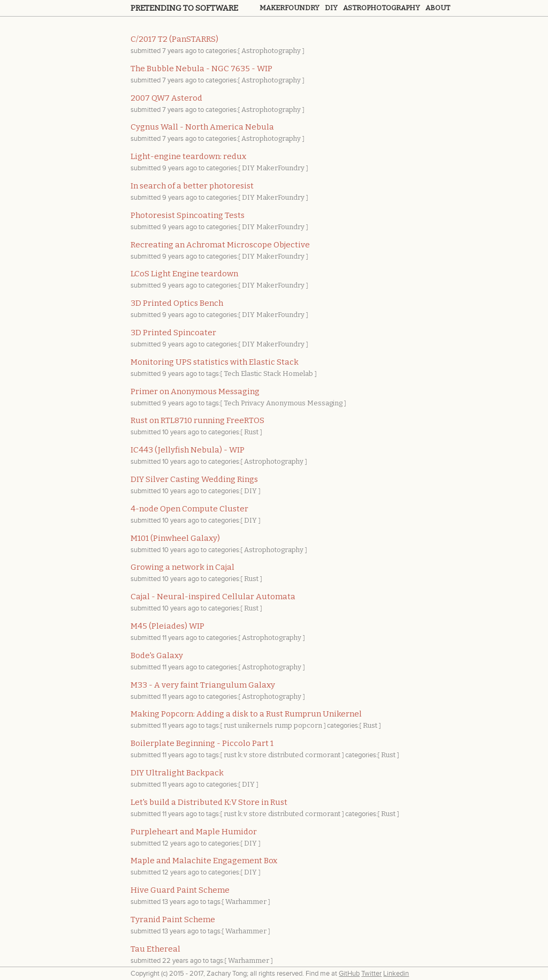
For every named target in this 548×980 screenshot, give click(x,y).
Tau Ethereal (155, 949)
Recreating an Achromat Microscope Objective (220, 245)
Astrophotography (382, 8)
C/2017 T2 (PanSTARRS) (174, 39)
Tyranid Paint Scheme (173, 919)
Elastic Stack (261, 374)
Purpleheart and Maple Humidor (194, 832)
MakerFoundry (280, 168)
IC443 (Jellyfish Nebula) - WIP (188, 450)
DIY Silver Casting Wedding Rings (194, 479)
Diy (331, 8)
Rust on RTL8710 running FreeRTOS (197, 420)
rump (283, 725)
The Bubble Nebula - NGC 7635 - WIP (201, 69)
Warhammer (246, 902)
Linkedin (396, 974)
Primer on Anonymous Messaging (195, 391)
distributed (286, 755)
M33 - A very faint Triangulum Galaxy (203, 685)
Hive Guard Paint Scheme (180, 890)
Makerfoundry (290, 8)
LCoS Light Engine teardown (184, 274)
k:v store (252, 755)
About (438, 8)
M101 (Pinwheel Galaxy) (175, 538)
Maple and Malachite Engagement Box (204, 861)
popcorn (308, 725)
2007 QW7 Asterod (166, 98)
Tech (231, 374)
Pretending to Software (184, 8)
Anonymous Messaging (304, 403)
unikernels (256, 725)
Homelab (298, 374)
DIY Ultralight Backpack (177, 773)
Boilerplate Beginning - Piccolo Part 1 (202, 743)
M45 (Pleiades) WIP (168, 626)
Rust (251, 432)
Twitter (371, 974)
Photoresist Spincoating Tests (188, 215)
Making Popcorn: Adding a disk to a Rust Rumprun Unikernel (246, 714)
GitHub (349, 974)
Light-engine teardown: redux (188, 156)
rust (230, 725)
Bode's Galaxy (157, 655)
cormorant (323, 755)
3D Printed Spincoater (173, 333)
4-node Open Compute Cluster (189, 509)
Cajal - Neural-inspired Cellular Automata (213, 597)
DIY (248, 168)
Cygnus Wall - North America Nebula (202, 127)
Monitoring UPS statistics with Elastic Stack (215, 362)
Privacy (253, 403)
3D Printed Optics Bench (177, 303)
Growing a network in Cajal (182, 567)
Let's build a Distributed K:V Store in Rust (209, 802)
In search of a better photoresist (192, 186)
